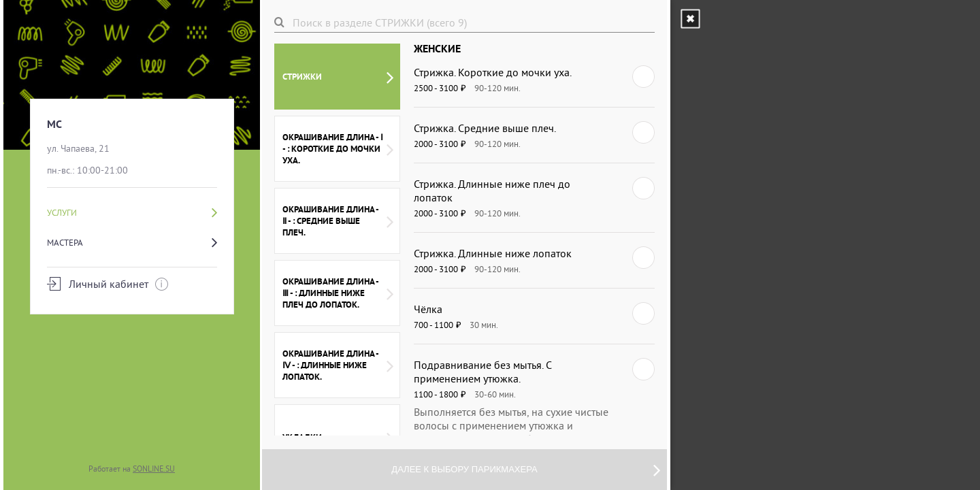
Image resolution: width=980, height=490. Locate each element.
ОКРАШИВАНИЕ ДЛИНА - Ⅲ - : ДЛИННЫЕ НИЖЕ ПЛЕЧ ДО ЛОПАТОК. (338, 293)
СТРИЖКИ (338, 77)
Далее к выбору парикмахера (526, 470)
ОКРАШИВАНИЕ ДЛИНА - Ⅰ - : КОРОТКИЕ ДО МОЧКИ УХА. (338, 149)
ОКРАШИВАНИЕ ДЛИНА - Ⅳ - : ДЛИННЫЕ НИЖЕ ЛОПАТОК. (338, 365)
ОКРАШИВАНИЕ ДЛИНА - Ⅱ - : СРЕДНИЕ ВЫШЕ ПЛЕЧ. (338, 221)
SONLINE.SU (154, 469)
